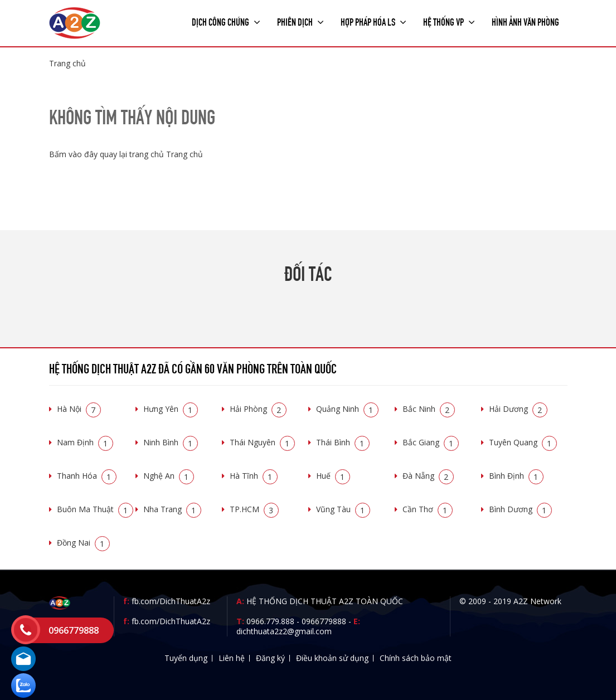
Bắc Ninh (429, 409)
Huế (333, 476)
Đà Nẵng (428, 476)
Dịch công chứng (226, 21)
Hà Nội (79, 409)
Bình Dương (520, 509)
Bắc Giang (431, 442)
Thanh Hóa (87, 476)
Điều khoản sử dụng (332, 658)
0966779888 (324, 621)
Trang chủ (67, 63)
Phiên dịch (300, 21)
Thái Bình (343, 442)
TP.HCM (254, 509)
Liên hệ (232, 658)
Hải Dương (518, 409)
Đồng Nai (83, 543)
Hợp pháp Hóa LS (374, 21)
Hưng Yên (171, 409)
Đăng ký (270, 658)
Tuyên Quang (523, 442)
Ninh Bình (171, 442)
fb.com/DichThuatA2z (171, 601)
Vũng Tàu (343, 509)
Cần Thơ (428, 509)
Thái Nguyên (262, 442)
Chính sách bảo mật (416, 658)
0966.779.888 (270, 621)
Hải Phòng (258, 409)
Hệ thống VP (449, 21)
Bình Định (516, 476)
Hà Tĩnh (254, 476)
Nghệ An (169, 476)
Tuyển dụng (186, 658)
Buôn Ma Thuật (95, 509)
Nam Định (85, 442)
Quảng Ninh (347, 409)
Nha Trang (172, 509)
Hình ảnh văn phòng (525, 21)
